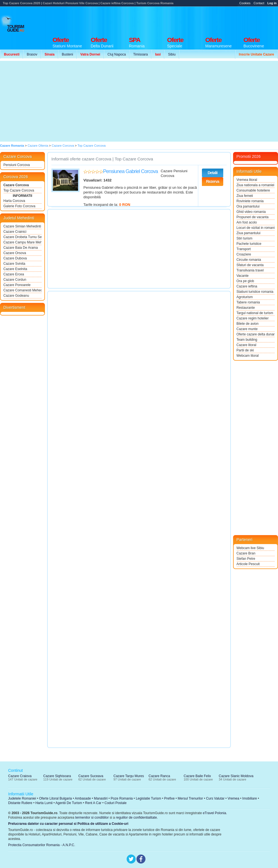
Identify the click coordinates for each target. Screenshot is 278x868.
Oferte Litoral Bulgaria (55, 798)
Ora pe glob (245, 281)
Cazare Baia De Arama (21, 248)
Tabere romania (248, 302)
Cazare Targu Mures (129, 776)
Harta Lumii (44, 803)
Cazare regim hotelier (253, 318)
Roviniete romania (250, 201)
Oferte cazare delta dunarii (256, 334)
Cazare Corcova (16, 185)
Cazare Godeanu (16, 296)
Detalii (212, 173)
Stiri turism (244, 238)
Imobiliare (250, 798)
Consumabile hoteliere (253, 190)
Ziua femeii (245, 196)
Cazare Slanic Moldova (236, 776)
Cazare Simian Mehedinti (22, 226)
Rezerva (213, 181)
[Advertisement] (103, 101)
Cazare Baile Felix (197, 776)
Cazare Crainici (15, 232)
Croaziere (244, 254)
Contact (259, 3)
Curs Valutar (215, 798)
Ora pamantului (248, 206)
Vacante (242, 276)
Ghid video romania (251, 212)
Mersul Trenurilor (190, 798)
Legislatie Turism (149, 798)
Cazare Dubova (15, 258)
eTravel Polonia (214, 813)
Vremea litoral (247, 180)
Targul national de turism (255, 313)
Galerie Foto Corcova (19, 206)
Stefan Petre (246, 559)
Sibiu (172, 54)
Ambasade (83, 798)
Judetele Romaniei (22, 798)
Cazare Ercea (14, 274)
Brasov (32, 54)
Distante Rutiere (20, 803)
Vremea (233, 798)
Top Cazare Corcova (19, 190)
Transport (244, 249)
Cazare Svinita (14, 264)
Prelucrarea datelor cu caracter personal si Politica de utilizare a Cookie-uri (68, 824)
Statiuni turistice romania (255, 292)
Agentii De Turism (69, 803)
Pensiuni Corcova (17, 165)
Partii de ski (245, 350)
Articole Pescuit (248, 564)
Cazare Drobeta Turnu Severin (22, 237)
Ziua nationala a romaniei (255, 185)
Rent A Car (93, 803)
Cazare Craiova (20, 776)
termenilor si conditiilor (92, 818)
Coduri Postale (116, 803)
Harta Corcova (14, 201)
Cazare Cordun (15, 280)
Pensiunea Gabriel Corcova (130, 171)
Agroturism (245, 297)
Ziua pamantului (248, 233)
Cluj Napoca (117, 54)
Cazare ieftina (247, 286)
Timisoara (140, 54)
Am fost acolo (247, 222)
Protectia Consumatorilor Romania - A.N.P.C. (42, 845)
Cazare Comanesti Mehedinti (22, 290)
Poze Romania (122, 798)
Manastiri (101, 798)
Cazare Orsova (15, 253)
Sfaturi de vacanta (250, 265)
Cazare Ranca (159, 776)
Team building (247, 340)
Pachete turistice (249, 244)
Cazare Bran (246, 553)
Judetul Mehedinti (19, 218)
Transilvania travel (250, 270)
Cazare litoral (246, 345)
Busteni (67, 54)
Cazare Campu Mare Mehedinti (22, 242)
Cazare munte (247, 329)
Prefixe (169, 798)
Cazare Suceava (91, 776)
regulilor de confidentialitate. (137, 818)
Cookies (245, 3)
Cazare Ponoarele (17, 285)
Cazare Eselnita (15, 269)
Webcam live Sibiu (250, 548)
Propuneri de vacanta (252, 217)
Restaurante (246, 308)
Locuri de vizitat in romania (256, 228)
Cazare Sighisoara (57, 776)
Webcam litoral (248, 356)
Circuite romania (249, 260)
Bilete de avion (248, 324)
